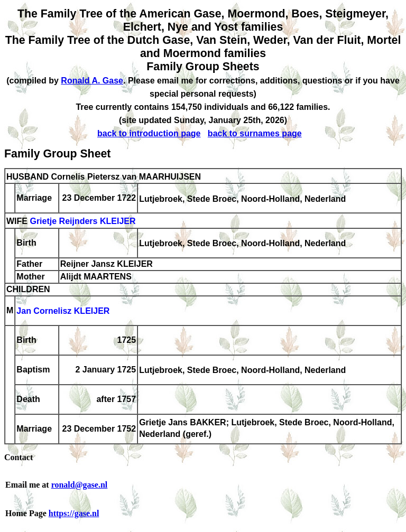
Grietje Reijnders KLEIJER (82, 222)
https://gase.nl (74, 513)
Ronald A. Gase (92, 81)
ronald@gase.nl (80, 485)
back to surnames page (255, 133)
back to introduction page (149, 133)
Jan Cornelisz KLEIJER (63, 311)
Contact (19, 457)
